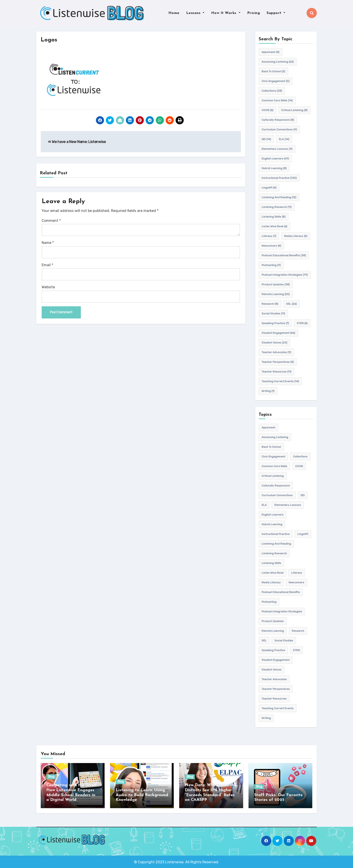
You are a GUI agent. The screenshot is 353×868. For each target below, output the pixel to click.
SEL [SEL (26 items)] (291, 304)
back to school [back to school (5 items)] (273, 71)
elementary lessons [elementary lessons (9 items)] (277, 149)
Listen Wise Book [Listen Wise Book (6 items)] (274, 226)
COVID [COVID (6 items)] (267, 110)
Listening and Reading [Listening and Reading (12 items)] (279, 197)
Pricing (254, 13)
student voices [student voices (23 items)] (274, 343)
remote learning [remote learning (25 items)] (276, 294)
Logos (49, 40)
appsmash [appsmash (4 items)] (270, 52)
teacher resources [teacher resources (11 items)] (276, 372)
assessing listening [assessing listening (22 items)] (278, 62)
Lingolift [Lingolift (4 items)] (269, 188)
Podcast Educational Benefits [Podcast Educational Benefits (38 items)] (284, 255)
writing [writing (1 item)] (268, 391)
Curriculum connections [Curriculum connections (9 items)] (279, 130)
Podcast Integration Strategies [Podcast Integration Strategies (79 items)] (285, 275)
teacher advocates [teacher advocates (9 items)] (276, 352)
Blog (51, 777)
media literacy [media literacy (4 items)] (296, 236)
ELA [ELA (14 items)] (284, 139)
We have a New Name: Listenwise (77, 142)
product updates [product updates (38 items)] (276, 284)
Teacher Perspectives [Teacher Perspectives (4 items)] (278, 362)
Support (276, 13)
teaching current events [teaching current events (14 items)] (280, 381)
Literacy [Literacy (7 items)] (269, 236)
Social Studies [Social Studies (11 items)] (273, 314)
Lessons (195, 13)
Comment (51, 221)
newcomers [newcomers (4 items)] (271, 246)
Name (48, 243)
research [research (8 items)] (270, 304)
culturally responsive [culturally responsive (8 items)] (278, 120)
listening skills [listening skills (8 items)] (274, 217)
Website (48, 287)
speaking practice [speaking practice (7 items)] (275, 323)
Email (47, 265)
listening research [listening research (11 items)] (277, 207)
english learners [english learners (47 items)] (275, 159)
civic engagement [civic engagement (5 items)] (276, 81)
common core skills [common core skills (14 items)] (277, 100)
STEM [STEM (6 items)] (302, 323)
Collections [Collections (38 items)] (272, 91)
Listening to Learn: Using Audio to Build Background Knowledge (142, 795)
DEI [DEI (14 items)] (266, 139)
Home (174, 13)
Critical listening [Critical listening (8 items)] (294, 110)
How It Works (226, 13)
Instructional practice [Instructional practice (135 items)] (279, 178)
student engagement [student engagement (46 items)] (278, 333)
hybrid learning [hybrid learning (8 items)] (274, 168)
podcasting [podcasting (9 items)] (271, 265)
